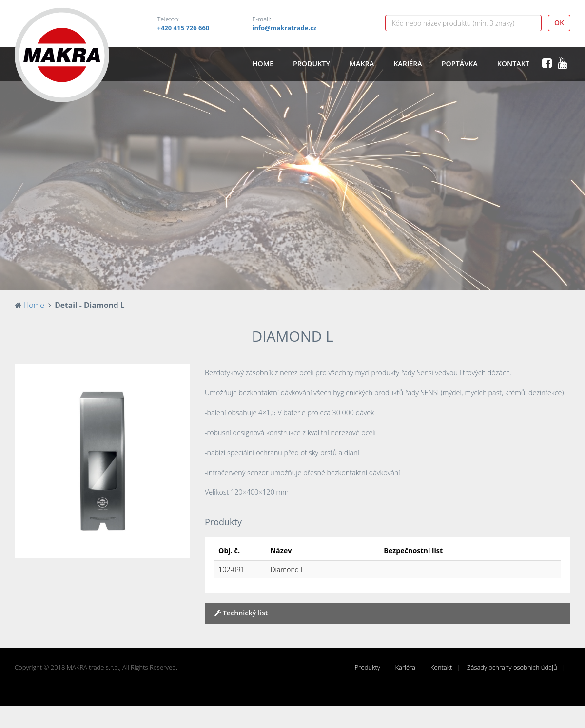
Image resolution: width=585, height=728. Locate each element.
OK (559, 23)
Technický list (241, 613)
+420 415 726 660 (184, 28)
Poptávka (460, 64)
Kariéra (408, 64)
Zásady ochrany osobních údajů (512, 667)
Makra (362, 64)
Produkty (312, 64)
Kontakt (513, 64)
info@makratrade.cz (285, 28)
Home (263, 64)
